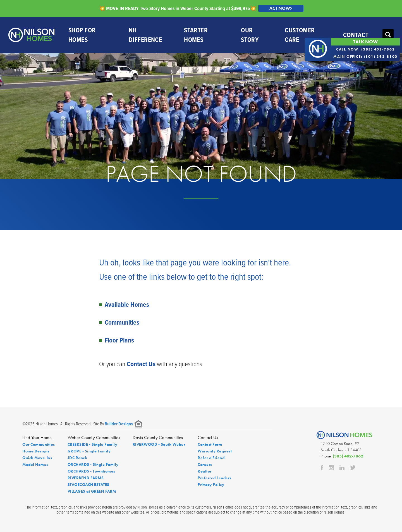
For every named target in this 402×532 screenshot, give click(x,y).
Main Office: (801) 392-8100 (365, 57)
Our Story (250, 35)
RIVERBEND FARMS (86, 478)
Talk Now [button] (365, 42)
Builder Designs (119, 424)
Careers (205, 464)
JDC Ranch (77, 458)
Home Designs (36, 451)
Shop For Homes (82, 35)
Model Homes (35, 464)
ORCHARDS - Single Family (93, 464)
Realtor (205, 471)
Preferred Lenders (215, 478)
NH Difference (145, 35)
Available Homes (127, 304)
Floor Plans (119, 340)
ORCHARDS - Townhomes (91, 471)
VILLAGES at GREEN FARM (92, 491)
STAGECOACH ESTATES (88, 485)
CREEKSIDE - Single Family (93, 444)
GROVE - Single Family (89, 451)
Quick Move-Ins (37, 458)
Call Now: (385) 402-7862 (366, 49)
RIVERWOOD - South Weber (159, 444)
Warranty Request (215, 451)
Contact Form (210, 444)
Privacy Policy (211, 485)
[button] (388, 35)
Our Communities (39, 444)
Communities (122, 322)
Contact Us (141, 364)
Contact (356, 35)
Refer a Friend (211, 458)
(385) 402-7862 (348, 456)
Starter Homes (196, 35)
